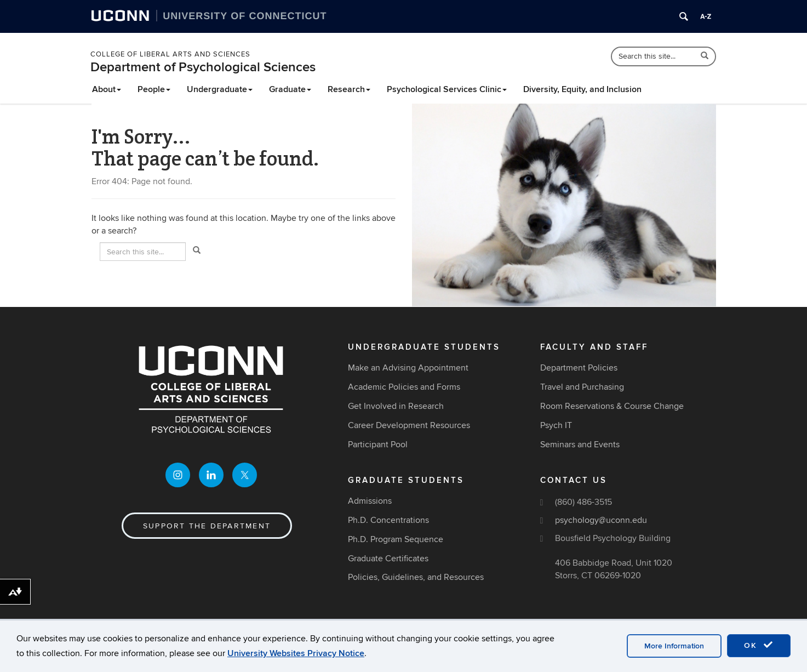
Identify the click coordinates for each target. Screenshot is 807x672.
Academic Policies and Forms (404, 387)
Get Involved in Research (396, 406)
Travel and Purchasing (582, 387)
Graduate (290, 89)
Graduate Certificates (388, 559)
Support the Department (207, 526)
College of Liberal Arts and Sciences (170, 54)
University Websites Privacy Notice (296, 653)
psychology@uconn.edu (601, 520)
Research (349, 89)
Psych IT (556, 425)
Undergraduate (220, 89)
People (154, 89)
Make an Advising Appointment (408, 368)
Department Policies (579, 368)
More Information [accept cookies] (674, 646)
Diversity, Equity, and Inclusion (582, 89)
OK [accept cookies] (759, 645)
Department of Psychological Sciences (203, 67)
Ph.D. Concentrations (388, 520)
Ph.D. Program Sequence (396, 539)
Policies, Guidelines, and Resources (416, 577)
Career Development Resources (409, 425)
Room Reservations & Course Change (612, 406)
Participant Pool (378, 445)
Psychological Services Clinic (447, 89)
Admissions (370, 501)
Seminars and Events (580, 445)
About (107, 89)
